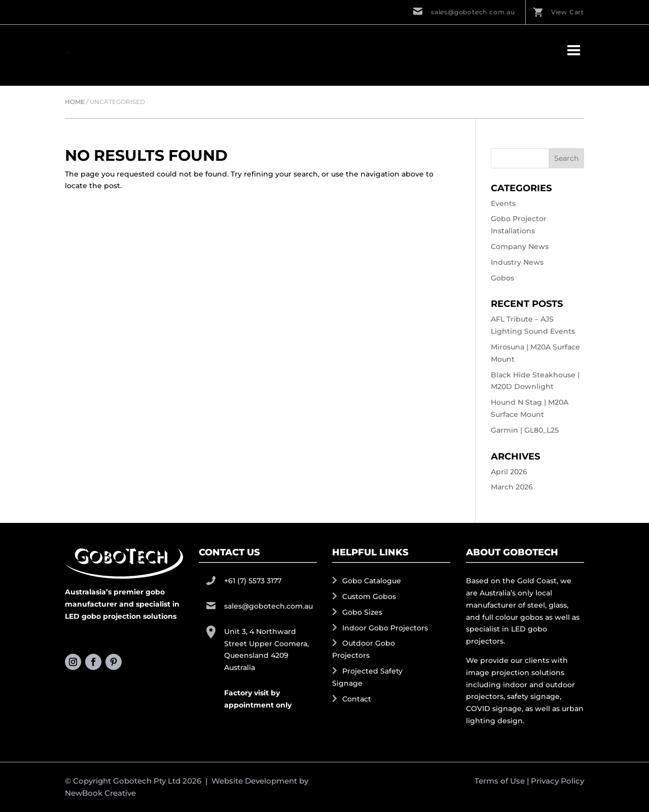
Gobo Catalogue (372, 581)
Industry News (517, 262)
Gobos (502, 278)
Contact (357, 699)
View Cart (568, 12)
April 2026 (509, 472)
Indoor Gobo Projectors (385, 628)
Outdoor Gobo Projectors (364, 649)
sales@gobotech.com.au (473, 12)
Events (503, 203)
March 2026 (512, 487)
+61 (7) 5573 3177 (253, 581)
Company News (520, 246)
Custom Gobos (369, 596)
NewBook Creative (100, 793)
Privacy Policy (557, 781)
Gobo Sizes (362, 612)
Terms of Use (500, 781)
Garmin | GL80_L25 (525, 430)
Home (75, 102)
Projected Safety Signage (367, 677)
